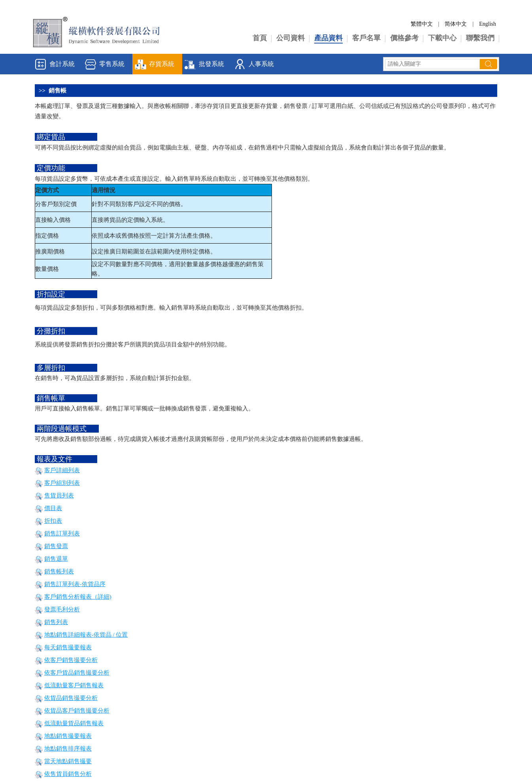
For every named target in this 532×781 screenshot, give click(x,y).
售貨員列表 (59, 495)
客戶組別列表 (62, 483)
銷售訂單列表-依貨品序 (75, 584)
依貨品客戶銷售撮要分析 (77, 711)
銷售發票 (56, 546)
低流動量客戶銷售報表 (74, 685)
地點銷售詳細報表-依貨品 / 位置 (86, 635)
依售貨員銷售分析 (68, 774)
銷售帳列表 (59, 571)
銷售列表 (56, 622)
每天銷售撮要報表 (68, 647)
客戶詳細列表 (62, 470)
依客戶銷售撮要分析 (71, 660)
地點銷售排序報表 (68, 749)
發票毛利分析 (62, 609)
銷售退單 (56, 559)
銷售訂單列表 (62, 533)
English (488, 24)
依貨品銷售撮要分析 (71, 698)
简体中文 (456, 24)
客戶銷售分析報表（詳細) (78, 597)
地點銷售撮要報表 (68, 736)
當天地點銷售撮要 (68, 761)
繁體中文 (422, 24)
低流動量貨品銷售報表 (74, 723)
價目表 (53, 508)
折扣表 (53, 521)
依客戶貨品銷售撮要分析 (77, 673)
